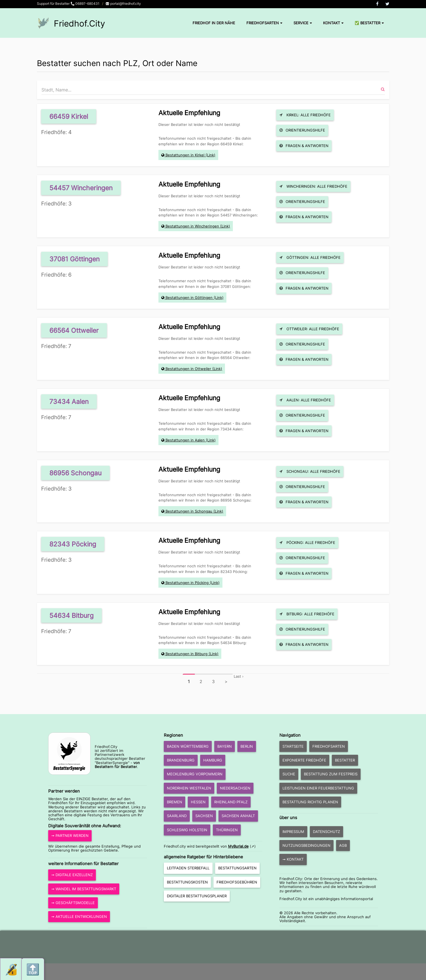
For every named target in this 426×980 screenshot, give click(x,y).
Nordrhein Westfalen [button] (189, 788)
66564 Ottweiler (74, 330)
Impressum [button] (293, 832)
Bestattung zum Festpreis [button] (331, 774)
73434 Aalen (69, 402)
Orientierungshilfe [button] (302, 130)
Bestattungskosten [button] (187, 882)
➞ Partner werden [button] (70, 835)
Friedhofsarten (264, 23)
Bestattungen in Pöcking (187, 583)
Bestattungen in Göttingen (189, 297)
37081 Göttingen (74, 259)
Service (303, 23)
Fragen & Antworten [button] (304, 146)
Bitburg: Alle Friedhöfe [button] (307, 614)
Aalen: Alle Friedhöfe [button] (305, 400)
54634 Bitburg (71, 615)
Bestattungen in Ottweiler (188, 369)
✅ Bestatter (369, 23)
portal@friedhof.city (123, 4)
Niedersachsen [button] (235, 788)
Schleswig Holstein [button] (187, 830)
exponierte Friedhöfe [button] (304, 760)
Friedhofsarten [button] (329, 746)
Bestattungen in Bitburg (186, 654)
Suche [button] (289, 774)
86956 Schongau (75, 473)
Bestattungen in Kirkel (185, 155)
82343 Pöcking (73, 544)
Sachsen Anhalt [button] (238, 816)
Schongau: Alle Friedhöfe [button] (310, 471)
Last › (239, 676)
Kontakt (333, 23)
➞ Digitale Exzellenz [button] (72, 875)
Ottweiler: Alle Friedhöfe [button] (309, 329)
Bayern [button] (225, 746)
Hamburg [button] (213, 760)
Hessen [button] (198, 802)
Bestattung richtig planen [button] (310, 802)
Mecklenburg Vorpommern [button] (195, 774)
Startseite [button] (293, 746)
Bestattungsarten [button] (237, 868)
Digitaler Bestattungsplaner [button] (197, 896)
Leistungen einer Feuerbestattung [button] (318, 788)
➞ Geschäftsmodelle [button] (73, 903)
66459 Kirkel (69, 116)
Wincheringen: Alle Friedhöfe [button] (313, 186)
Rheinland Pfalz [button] (231, 802)
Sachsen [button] (204, 816)
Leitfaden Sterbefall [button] (188, 868)
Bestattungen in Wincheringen (192, 226)
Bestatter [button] (345, 760)
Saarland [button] (177, 816)
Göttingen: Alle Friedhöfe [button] (310, 257)
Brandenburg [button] (181, 760)
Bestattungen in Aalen (185, 440)
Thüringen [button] (227, 830)
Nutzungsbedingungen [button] (306, 845)
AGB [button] (343, 845)
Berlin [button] (247, 746)
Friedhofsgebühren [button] (237, 882)
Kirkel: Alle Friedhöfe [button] (305, 115)
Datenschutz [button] (326, 832)
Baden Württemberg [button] (188, 746)
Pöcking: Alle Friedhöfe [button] (307, 542)
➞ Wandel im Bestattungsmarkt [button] (84, 889)
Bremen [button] (175, 802)
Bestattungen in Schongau (189, 511)
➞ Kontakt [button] (293, 859)
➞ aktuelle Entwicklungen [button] (79, 916)
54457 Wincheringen (81, 188)
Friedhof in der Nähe (214, 23)
